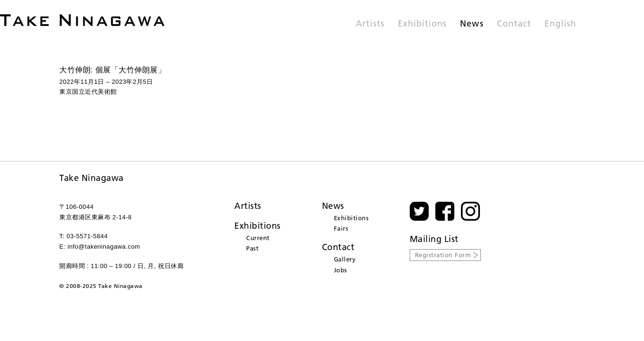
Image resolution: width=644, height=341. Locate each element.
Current (258, 238)
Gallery (345, 259)
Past (252, 248)
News (472, 24)
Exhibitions (423, 24)
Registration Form (443, 255)
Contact (514, 24)
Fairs (341, 228)
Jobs (340, 270)
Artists (370, 24)
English (560, 24)
